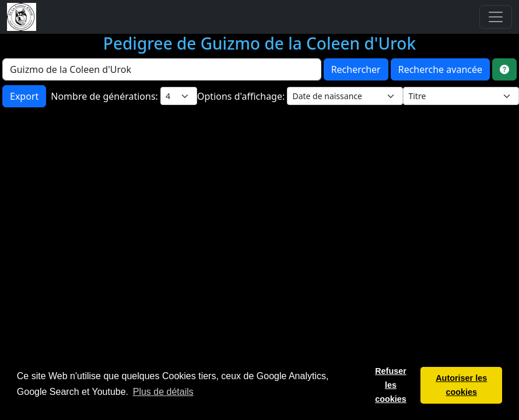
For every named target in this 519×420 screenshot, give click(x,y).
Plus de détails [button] (163, 392)
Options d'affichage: (242, 96)
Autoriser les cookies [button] (461, 385)
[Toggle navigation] (496, 17)
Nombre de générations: (106, 96)
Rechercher (356, 69)
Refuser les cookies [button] (391, 385)
